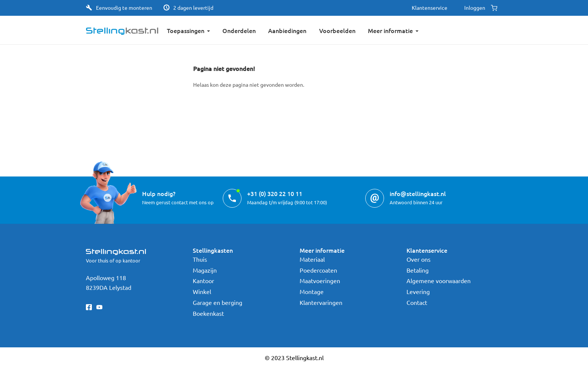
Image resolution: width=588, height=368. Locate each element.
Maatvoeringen (320, 281)
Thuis (200, 259)
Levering (418, 291)
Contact (417, 302)
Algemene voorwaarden (439, 281)
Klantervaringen (321, 302)
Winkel (202, 291)
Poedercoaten (318, 270)
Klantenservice (430, 8)
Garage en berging (217, 302)
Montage (312, 291)
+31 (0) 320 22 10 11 (275, 193)
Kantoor (203, 281)
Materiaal (312, 259)
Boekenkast (208, 313)
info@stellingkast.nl (418, 193)
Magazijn (205, 270)
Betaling (418, 270)
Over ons (418, 259)
